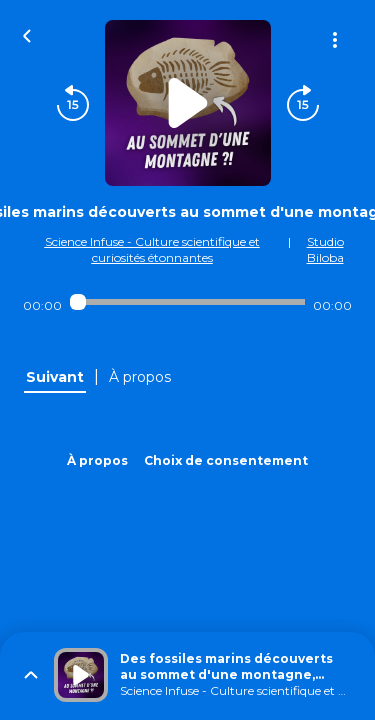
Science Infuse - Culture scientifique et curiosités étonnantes (152, 249)
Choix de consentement (226, 460)
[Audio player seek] (187, 302)
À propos (97, 460)
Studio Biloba (325, 249)
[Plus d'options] (335, 40)
